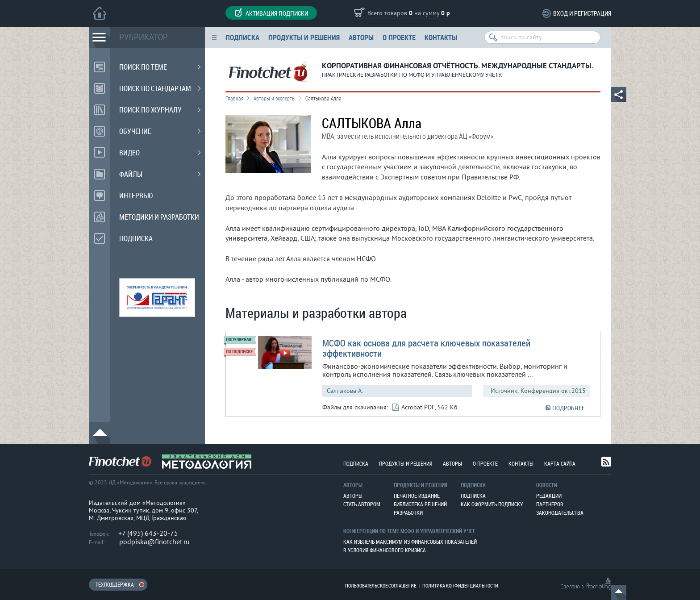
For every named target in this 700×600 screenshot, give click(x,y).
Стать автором (362, 504)
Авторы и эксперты (275, 98)
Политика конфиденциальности (460, 585)
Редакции (549, 496)
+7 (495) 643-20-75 (148, 533)
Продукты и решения (304, 37)
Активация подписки (271, 13)
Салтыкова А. (345, 391)
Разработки (408, 512)
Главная (235, 98)
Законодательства (560, 512)
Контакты (441, 37)
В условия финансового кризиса (385, 550)
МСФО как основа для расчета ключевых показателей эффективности (426, 348)
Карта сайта (560, 463)
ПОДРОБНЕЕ (569, 408)
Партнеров (550, 504)
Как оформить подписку (492, 504)
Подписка (242, 37)
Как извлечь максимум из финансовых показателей (410, 542)
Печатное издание (417, 496)
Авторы (361, 37)
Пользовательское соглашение (381, 585)
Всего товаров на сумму (409, 14)
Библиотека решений (420, 504)
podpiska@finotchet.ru (154, 542)
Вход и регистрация (582, 13)
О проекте (399, 37)
